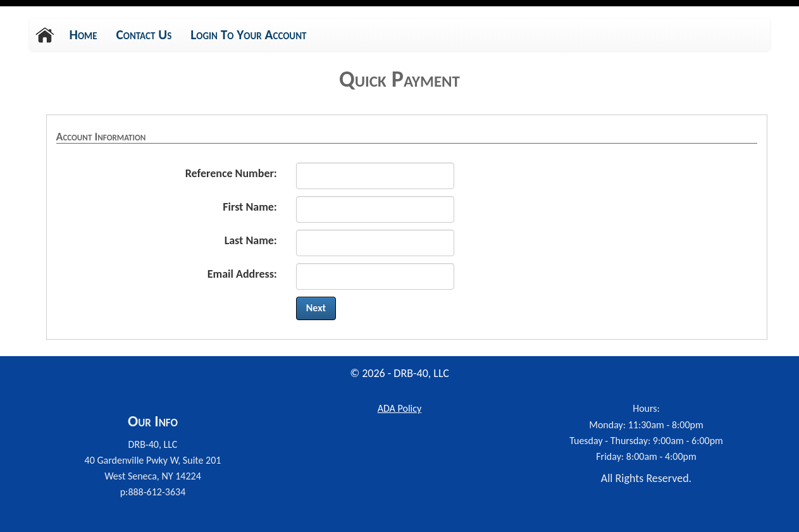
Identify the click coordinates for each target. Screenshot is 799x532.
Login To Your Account (248, 35)
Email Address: (242, 274)
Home (84, 35)
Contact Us (144, 35)
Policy (399, 408)
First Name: (250, 207)
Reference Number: (231, 173)
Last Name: (251, 240)
